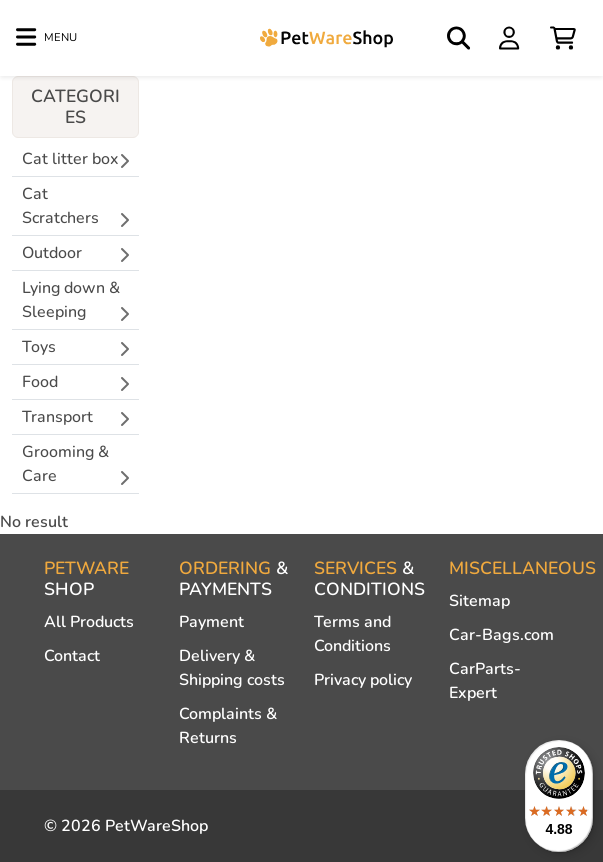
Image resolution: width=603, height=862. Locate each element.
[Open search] (460, 38)
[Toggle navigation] (46, 38)
